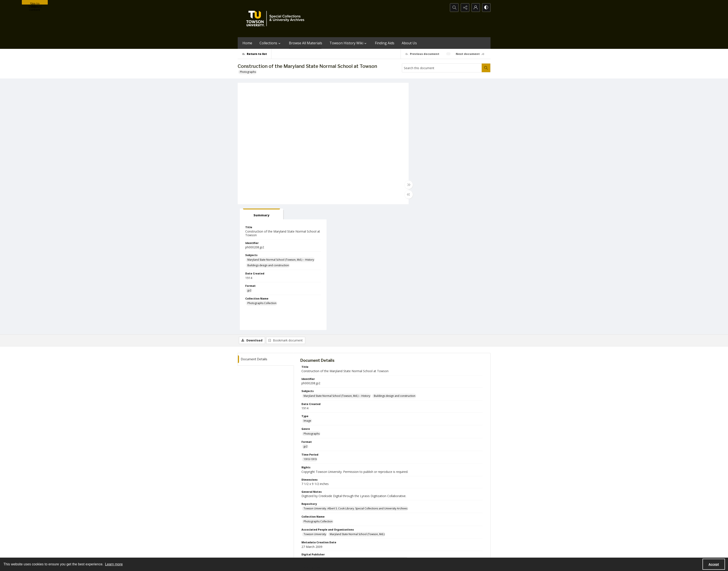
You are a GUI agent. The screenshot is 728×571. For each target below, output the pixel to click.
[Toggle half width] (406, 195)
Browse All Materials (306, 43)
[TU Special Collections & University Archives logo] (277, 19)
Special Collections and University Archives (437, 552)
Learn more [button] (114, 564)
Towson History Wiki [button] (349, 43)
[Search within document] (486, 68)
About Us (409, 43)
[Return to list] (257, 54)
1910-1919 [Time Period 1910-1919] (310, 334)
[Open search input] (454, 8)
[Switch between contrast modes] (486, 8)
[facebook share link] (381, 526)
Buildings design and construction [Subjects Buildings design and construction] (437, 140)
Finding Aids (385, 43)
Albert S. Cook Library (340, 552)
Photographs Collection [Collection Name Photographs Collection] (430, 178)
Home (247, 43)
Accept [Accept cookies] (714, 564)
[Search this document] (442, 68)
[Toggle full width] (406, 185)
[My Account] (475, 8)
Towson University (249, 552)
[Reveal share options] (465, 8)
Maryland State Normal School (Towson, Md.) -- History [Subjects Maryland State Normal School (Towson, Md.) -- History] (449, 134)
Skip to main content (35, 3)
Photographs (248, 72)
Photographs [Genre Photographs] (312, 308)
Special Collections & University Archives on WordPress (402, 534)
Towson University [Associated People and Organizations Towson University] (315, 409)
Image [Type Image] (307, 295)
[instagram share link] (372, 526)
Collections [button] (271, 43)
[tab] (429, 88)
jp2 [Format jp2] (418, 165)
